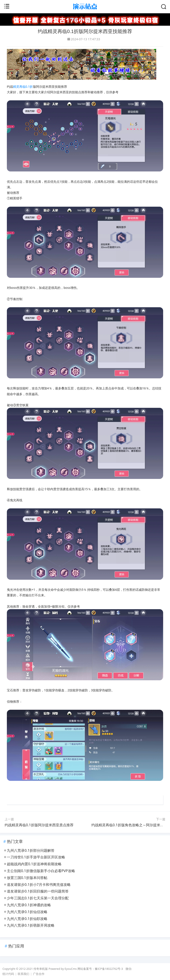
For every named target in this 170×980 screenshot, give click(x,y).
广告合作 (39, 974)
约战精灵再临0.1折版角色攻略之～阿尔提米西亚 (129, 825)
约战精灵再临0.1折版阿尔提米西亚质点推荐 (39, 825)
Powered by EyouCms (62, 969)
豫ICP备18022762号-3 (109, 969)
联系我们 (23, 974)
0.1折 (29, 87)
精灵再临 (19, 87)
